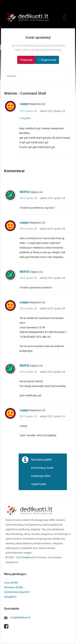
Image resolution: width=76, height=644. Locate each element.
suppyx (24, 104)
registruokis (39, 484)
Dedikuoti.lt (29, 557)
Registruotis (49, 60)
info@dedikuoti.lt (20, 617)
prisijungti (37, 476)
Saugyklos (10, 597)
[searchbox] (38, 76)
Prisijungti (26, 60)
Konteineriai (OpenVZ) (17, 592)
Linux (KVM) (11, 583)
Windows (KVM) (14, 587)
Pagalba (26, 118)
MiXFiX (24, 192)
